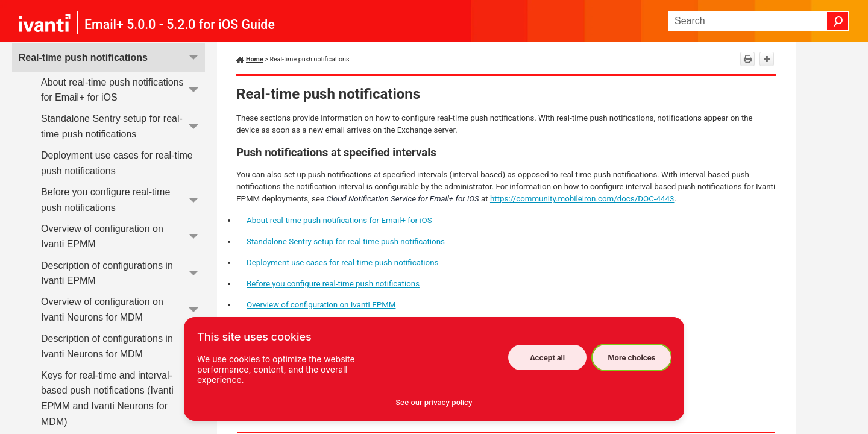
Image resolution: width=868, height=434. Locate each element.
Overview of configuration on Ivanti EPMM (123, 237)
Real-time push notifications (112, 58)
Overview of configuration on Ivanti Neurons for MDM (123, 310)
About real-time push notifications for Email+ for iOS (123, 90)
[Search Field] (758, 21)
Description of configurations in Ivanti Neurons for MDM (123, 346)
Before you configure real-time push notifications (123, 200)
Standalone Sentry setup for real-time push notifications (123, 127)
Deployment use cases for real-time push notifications (117, 163)
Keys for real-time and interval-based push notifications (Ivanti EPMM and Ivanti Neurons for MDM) (123, 398)
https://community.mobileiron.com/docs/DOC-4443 (582, 199)
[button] (838, 21)
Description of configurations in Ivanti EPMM (123, 273)
